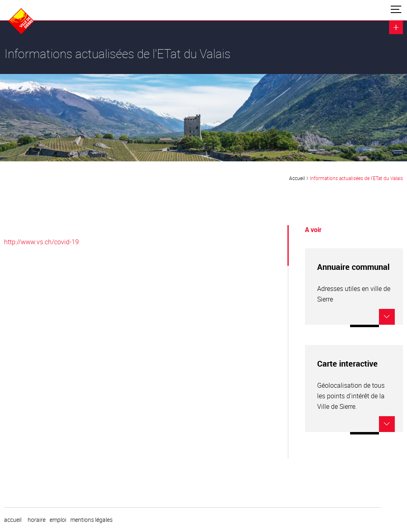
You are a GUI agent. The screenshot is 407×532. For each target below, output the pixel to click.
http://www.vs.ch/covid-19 (41, 242)
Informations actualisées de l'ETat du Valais (356, 178)
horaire (37, 520)
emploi (58, 520)
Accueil (297, 178)
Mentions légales (91, 520)
